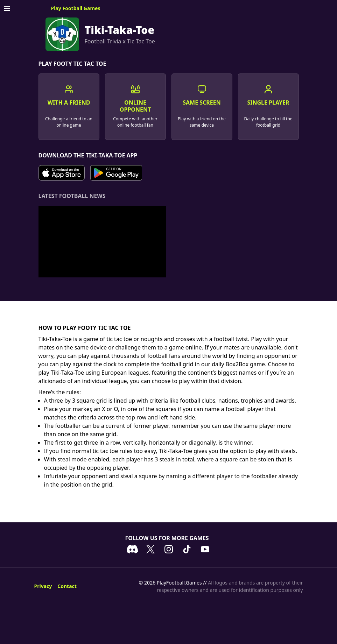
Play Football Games (76, 8)
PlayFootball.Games (179, 583)
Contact (67, 586)
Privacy (43, 586)
